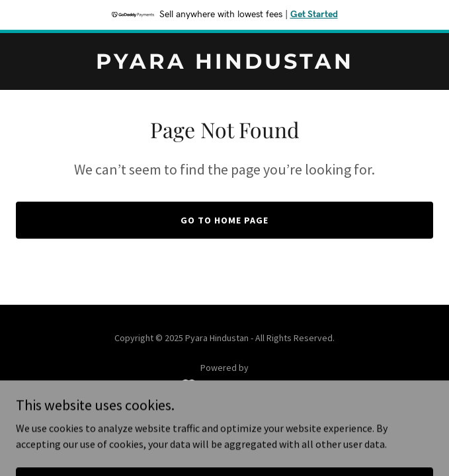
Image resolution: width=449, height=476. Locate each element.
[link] (224, 65)
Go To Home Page (224, 220)
